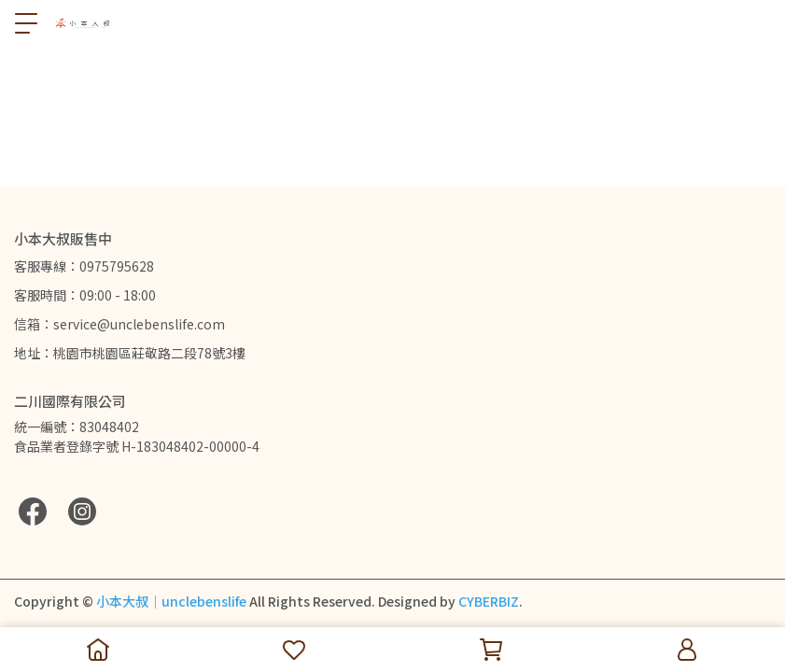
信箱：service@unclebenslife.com (119, 324)
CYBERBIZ (489, 601)
